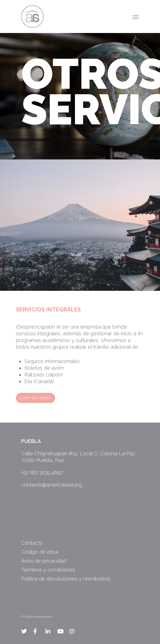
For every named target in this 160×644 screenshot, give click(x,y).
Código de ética (40, 552)
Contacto (32, 543)
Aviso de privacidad (44, 561)
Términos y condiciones (48, 570)
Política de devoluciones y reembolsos (66, 579)
